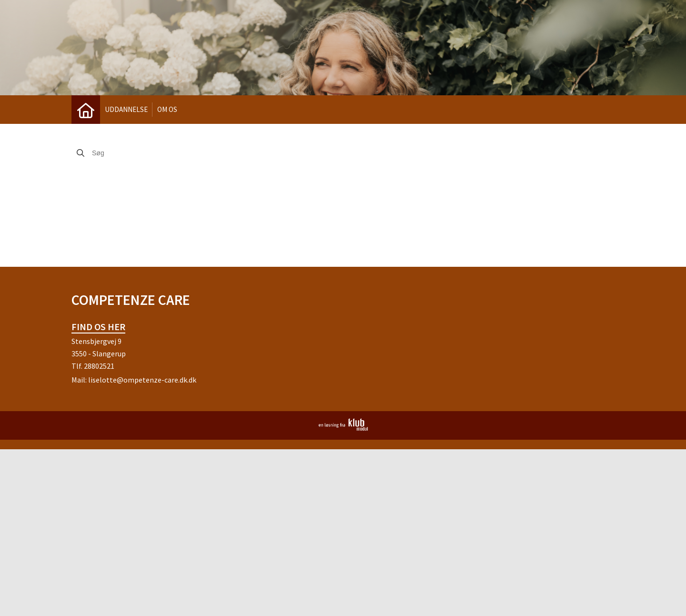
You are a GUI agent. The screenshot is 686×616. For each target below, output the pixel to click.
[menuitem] (86, 110)
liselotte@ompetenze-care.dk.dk (142, 380)
